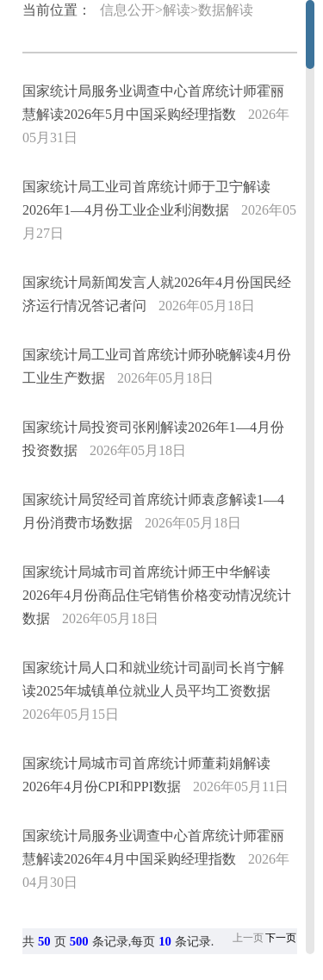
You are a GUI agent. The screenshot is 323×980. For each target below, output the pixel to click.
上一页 (248, 938)
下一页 (281, 938)
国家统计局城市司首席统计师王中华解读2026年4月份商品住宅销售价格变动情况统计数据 (157, 595)
